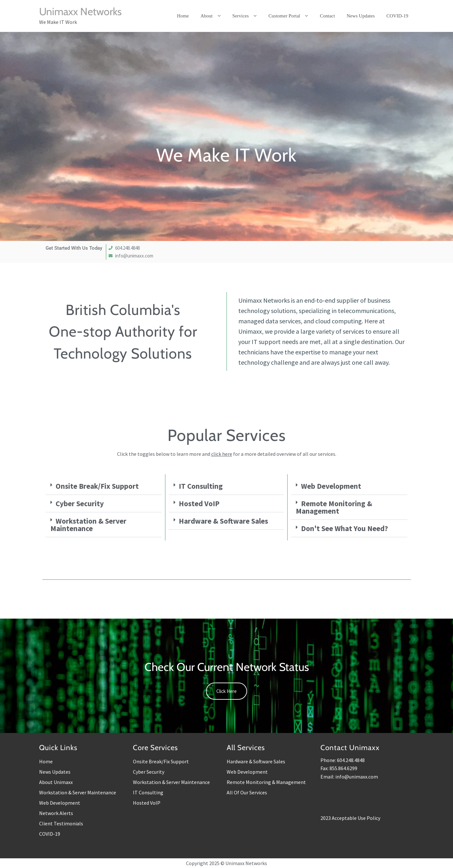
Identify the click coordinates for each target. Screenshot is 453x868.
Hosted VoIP (199, 503)
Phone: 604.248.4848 (343, 760)
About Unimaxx (56, 782)
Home (46, 761)
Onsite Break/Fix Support (97, 486)
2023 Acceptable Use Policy (350, 818)
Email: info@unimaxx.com (349, 777)
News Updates (55, 772)
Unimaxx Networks (80, 11)
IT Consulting (201, 486)
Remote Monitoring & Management (334, 507)
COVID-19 (50, 834)
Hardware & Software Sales (223, 521)
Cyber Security (80, 503)
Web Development (331, 486)
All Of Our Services (247, 792)
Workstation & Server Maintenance (88, 525)
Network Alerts (56, 813)
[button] (104, 486)
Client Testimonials (61, 823)
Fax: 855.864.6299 (339, 768)
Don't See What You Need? (345, 528)
